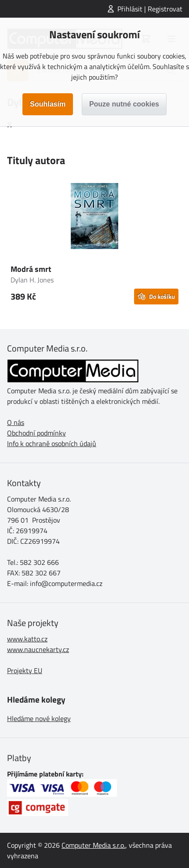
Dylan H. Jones (32, 280)
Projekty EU (25, 670)
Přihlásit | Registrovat (150, 9)
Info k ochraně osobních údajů (52, 443)
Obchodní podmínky (36, 433)
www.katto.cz (27, 639)
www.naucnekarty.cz (38, 649)
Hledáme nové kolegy (39, 718)
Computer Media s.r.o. (93, 845)
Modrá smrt (31, 269)
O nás (16, 422)
